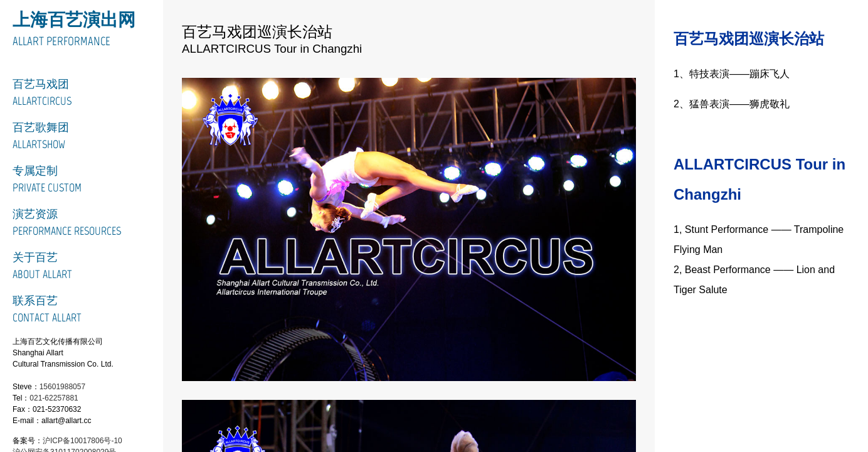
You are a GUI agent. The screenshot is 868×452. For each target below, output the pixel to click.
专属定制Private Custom (47, 179)
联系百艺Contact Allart (47, 309)
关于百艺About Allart (42, 266)
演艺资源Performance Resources (67, 223)
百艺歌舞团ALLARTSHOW (41, 136)
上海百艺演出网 (74, 19)
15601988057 (62, 387)
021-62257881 (54, 398)
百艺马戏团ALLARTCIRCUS (42, 93)
